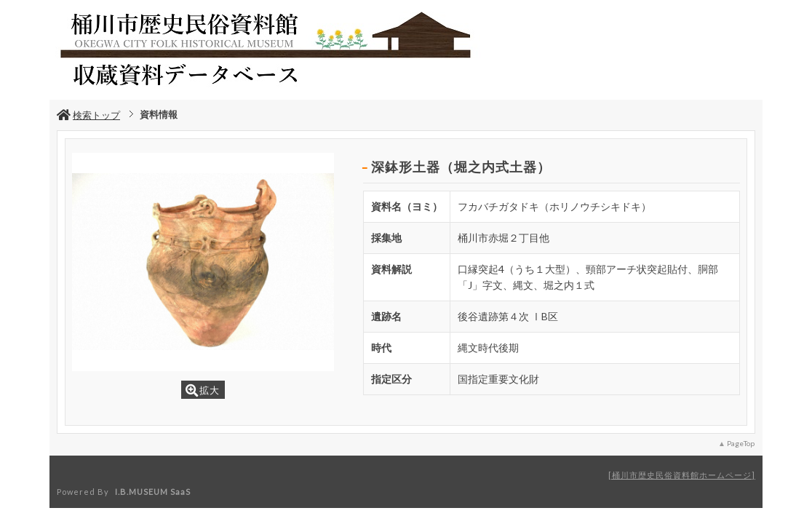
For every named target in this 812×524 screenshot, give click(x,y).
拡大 (203, 390)
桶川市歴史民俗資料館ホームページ (682, 475)
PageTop (741, 443)
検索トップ (88, 115)
